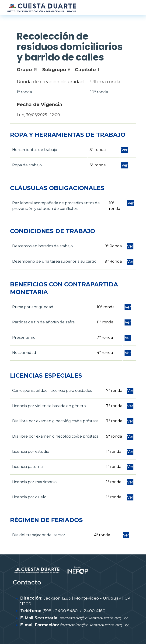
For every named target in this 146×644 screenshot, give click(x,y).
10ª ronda (99, 92)
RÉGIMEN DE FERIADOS (46, 520)
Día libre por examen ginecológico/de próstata (55, 421)
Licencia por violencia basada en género (49, 406)
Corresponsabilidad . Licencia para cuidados (52, 391)
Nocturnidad (24, 353)
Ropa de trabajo (27, 165)
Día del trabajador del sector (39, 535)
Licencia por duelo (29, 497)
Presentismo (24, 337)
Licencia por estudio (31, 451)
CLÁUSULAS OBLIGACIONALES (57, 188)
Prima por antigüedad (33, 307)
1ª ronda (24, 92)
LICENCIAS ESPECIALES (46, 376)
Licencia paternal (28, 467)
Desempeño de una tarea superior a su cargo (54, 261)
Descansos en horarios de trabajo (42, 246)
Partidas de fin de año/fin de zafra (43, 322)
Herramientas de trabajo (35, 150)
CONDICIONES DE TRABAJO (53, 231)
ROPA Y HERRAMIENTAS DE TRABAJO (68, 135)
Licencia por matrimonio (34, 482)
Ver (125, 150)
